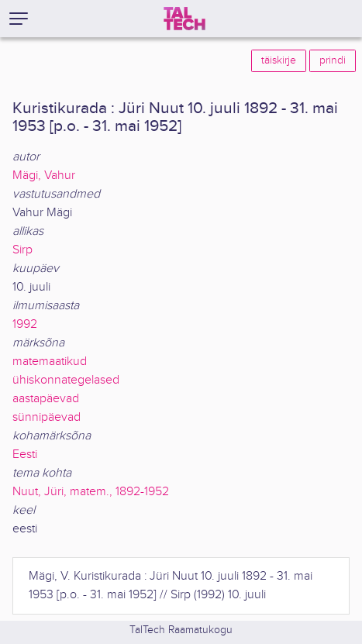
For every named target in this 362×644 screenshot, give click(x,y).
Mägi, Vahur (44, 176)
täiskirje (279, 60)
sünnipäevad (47, 417)
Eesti (25, 455)
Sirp (22, 250)
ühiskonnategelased (66, 380)
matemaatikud (50, 362)
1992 (25, 324)
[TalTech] (184, 19)
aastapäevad (46, 399)
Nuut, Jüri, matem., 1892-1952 (91, 492)
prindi (333, 60)
